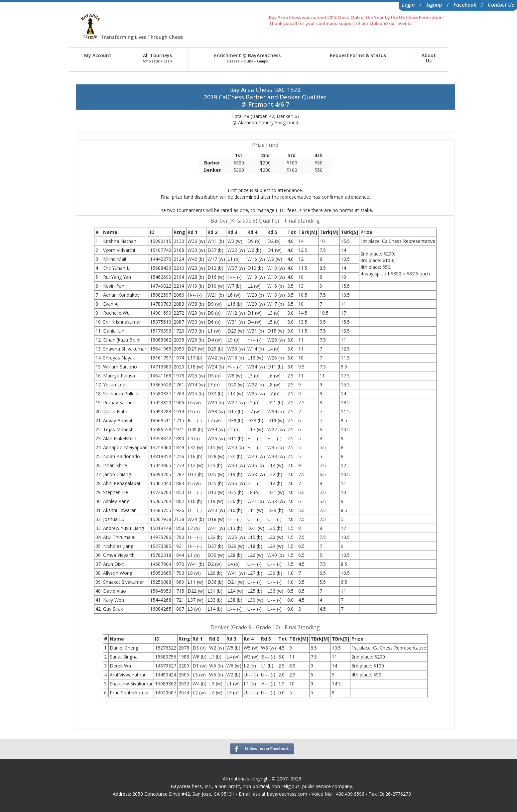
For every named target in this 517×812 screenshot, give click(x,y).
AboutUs (429, 58)
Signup (434, 5)
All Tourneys (157, 58)
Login (408, 5)
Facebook (465, 5)
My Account (98, 55)
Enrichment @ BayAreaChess (247, 58)
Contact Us (501, 5)
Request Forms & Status (358, 55)
